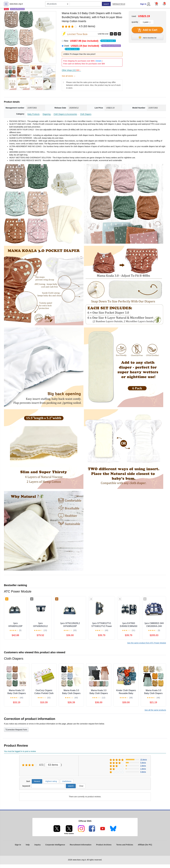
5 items (143, 763)
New (90, 41)
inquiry (38, 845)
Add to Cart (147, 30)
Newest (37, 781)
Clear (81, 786)
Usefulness (67, 781)
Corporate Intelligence (55, 845)
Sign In (143, 4)
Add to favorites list (147, 37)
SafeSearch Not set (119, 4)
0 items (143, 772)
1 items (143, 769)
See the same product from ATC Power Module (147, 643)
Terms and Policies (125, 845)
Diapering (47, 114)
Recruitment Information (81, 845)
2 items (143, 766)
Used (92, 47)
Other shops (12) (71, 70)
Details (99, 61)
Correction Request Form (16, 729)
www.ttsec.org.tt (16, 4)
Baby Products (34, 114)
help (28, 845)
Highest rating (51, 781)
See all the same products (155, 710)
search (106, 4)
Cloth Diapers (86, 114)
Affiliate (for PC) (145, 845)
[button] (164, 4)
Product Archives (104, 845)
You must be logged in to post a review (20, 751)
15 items (144, 759)
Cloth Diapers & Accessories (65, 114)
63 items (53, 765)
